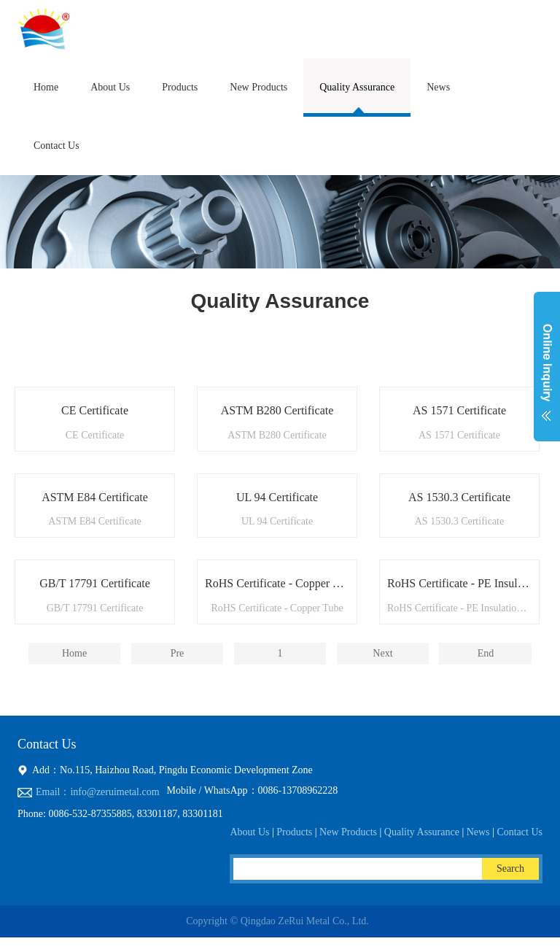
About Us (110, 87)
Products (180, 87)
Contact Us (57, 146)
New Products (258, 87)
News (438, 87)
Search (510, 868)
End (486, 653)
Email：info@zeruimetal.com (98, 792)
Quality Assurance (357, 87)
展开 (547, 375)
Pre (178, 653)
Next (382, 653)
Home (46, 87)
